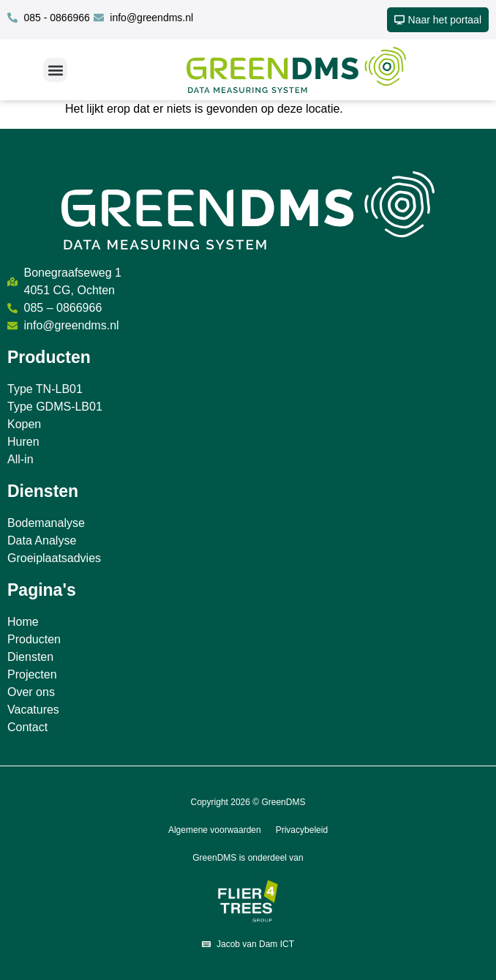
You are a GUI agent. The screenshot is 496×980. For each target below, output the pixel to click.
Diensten (30, 657)
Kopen (24, 424)
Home (23, 622)
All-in (20, 459)
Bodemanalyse (46, 523)
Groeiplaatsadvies (54, 558)
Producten (34, 639)
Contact (27, 727)
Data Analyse (42, 541)
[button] (55, 70)
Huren (23, 442)
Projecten (32, 674)
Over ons (31, 692)
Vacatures (33, 710)
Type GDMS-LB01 (55, 407)
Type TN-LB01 (45, 389)
